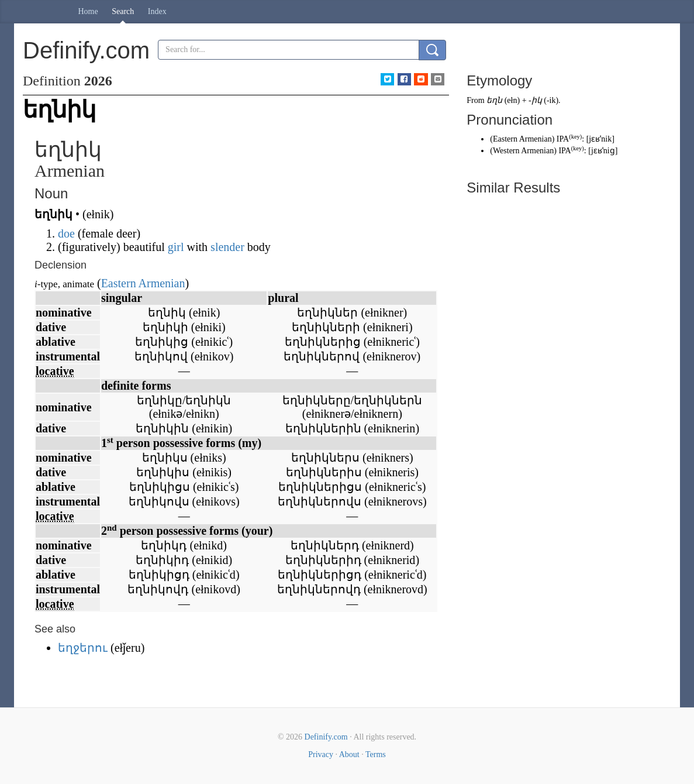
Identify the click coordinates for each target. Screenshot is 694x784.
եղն (494, 100)
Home (88, 11)
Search (123, 11)
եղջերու (83, 648)
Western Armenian (523, 151)
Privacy (321, 754)
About (349, 754)
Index (157, 11)
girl (176, 247)
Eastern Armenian (143, 283)
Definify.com (326, 737)
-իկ (535, 100)
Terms (376, 754)
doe (66, 233)
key (576, 137)
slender (227, 247)
